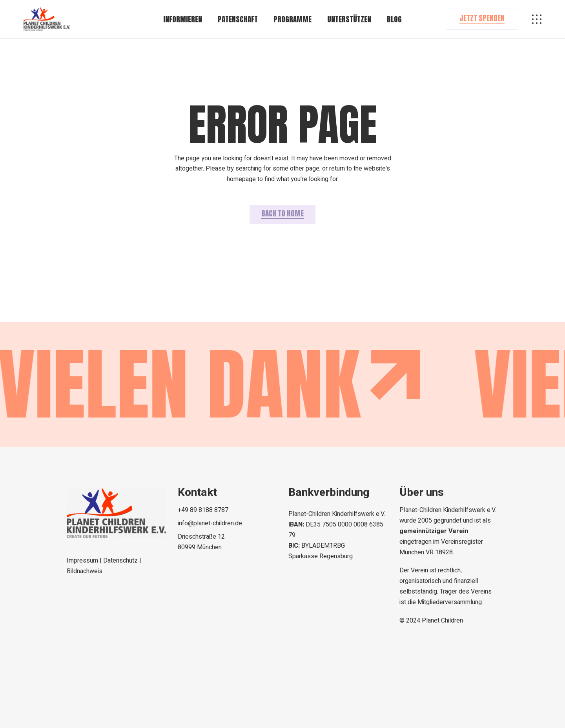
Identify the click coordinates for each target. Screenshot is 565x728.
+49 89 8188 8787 (203, 510)
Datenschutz (121, 561)
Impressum (83, 561)
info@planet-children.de (210, 523)
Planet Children (442, 621)
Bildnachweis (85, 571)
